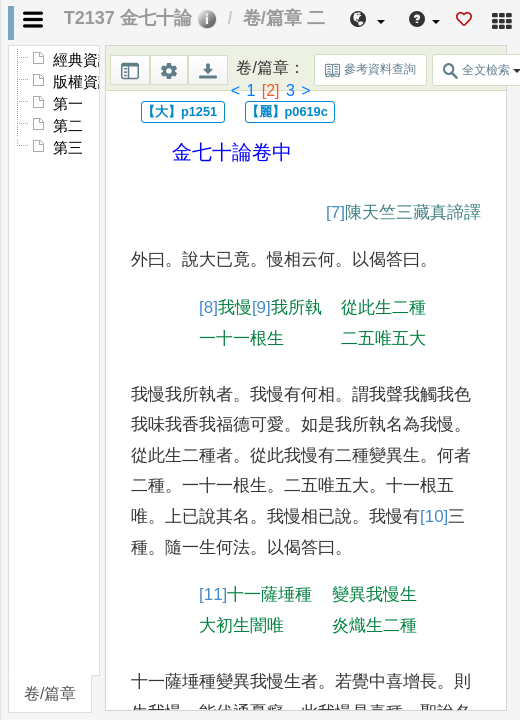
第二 (68, 126)
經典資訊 (83, 60)
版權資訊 (83, 82)
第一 (68, 104)
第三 (68, 148)
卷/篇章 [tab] (50, 693)
